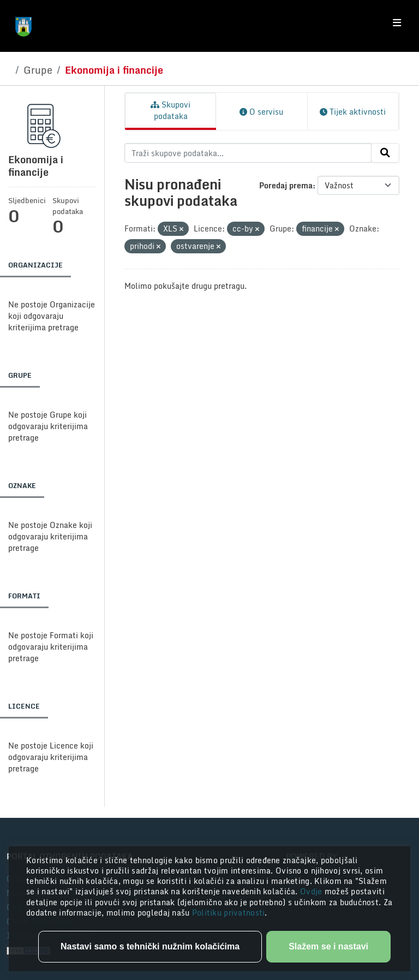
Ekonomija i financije (114, 70)
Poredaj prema (286, 185)
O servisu (261, 112)
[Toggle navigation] (397, 23)
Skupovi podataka (170, 110)
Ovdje (312, 891)
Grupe (38, 70)
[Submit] (385, 153)
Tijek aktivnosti (353, 112)
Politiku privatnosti (229, 913)
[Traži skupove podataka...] (248, 153)
